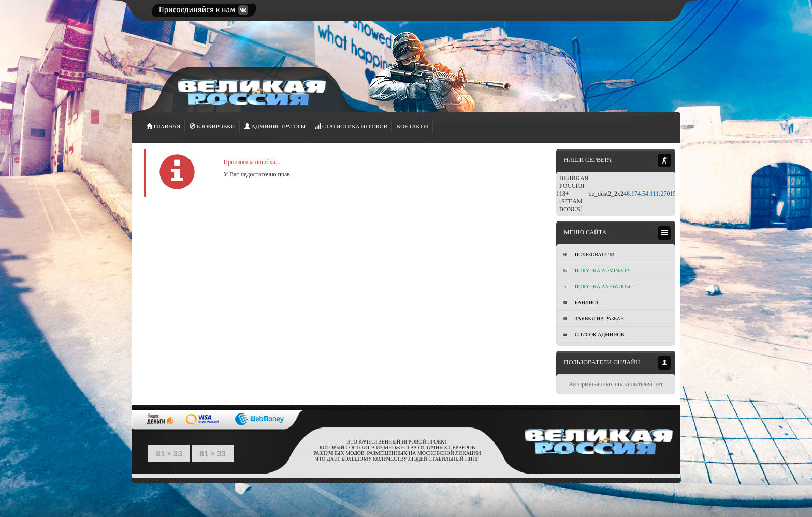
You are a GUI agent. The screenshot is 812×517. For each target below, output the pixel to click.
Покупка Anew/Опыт (599, 286)
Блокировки (212, 126)
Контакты (412, 126)
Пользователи (589, 254)
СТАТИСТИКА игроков (351, 126)
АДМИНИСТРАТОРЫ (275, 126)
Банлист (581, 302)
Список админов (594, 335)
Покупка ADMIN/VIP (596, 270)
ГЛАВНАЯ (163, 126)
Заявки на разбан (594, 319)
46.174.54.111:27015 (650, 194)
